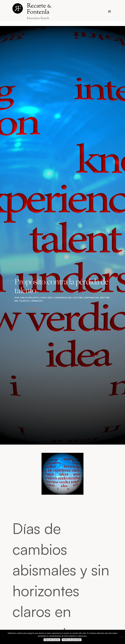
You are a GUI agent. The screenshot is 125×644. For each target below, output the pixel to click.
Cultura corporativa (86, 298)
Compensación (63, 298)
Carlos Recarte (29, 298)
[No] (122, 637)
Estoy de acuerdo (52, 640)
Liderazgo (36, 301)
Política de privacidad (72, 640)
